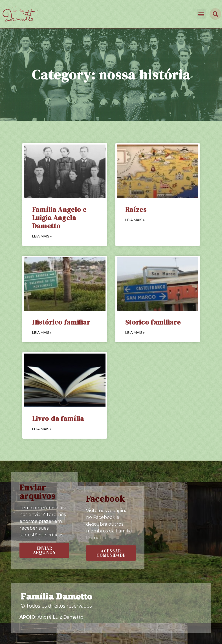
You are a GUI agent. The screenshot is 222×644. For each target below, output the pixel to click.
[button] (201, 14)
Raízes (136, 209)
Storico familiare (153, 322)
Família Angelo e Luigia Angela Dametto (59, 218)
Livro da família (58, 418)
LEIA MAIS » (42, 236)
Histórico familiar (61, 322)
